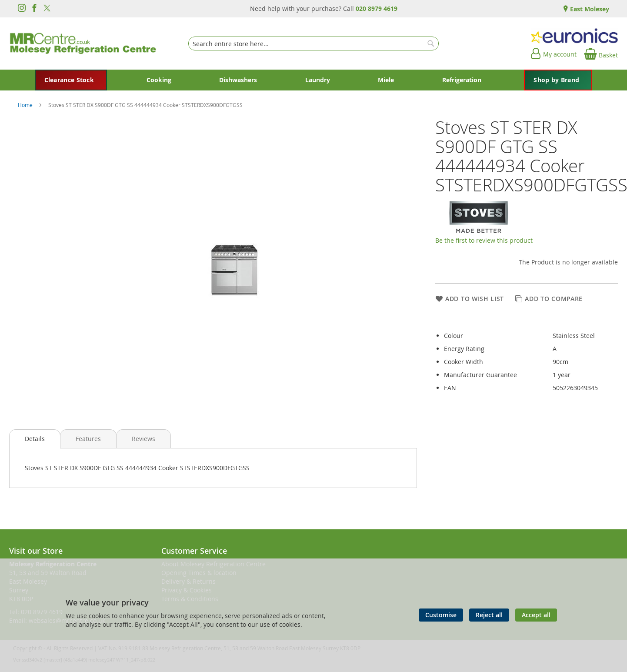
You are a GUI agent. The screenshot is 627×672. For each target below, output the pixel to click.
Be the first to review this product (484, 240)
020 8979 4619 (377, 8)
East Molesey (589, 9)
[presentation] (35, 439)
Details (35, 439)
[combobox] (313, 43)
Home (26, 105)
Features (88, 439)
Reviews (143, 439)
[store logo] (83, 43)
